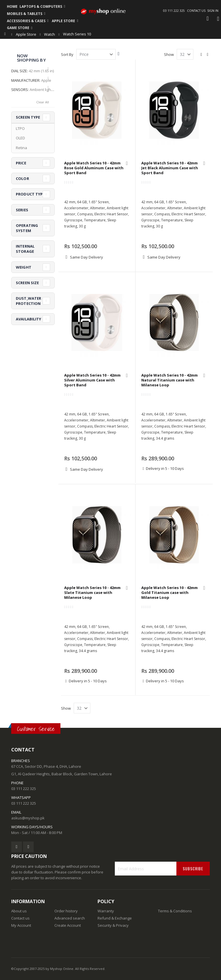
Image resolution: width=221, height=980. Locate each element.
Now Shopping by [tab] (31, 58)
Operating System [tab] (27, 228)
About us (19, 911)
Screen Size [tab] (27, 283)
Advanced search (70, 918)
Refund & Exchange (115, 918)
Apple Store (26, 34)
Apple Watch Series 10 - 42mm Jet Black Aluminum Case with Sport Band (170, 168)
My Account (21, 925)
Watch (49, 34)
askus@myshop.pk (28, 818)
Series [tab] (22, 210)
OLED (20, 138)
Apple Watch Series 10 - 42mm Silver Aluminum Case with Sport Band (92, 380)
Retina (21, 148)
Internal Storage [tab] (25, 249)
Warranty (106, 911)
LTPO (20, 128)
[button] (127, 164)
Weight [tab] (24, 267)
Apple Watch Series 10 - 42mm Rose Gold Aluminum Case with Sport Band (94, 168)
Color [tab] (22, 178)
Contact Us (196, 11)
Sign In (213, 11)
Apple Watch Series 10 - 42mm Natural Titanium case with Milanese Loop (169, 380)
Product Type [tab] (30, 194)
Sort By (67, 54)
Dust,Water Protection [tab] (28, 301)
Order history (66, 911)
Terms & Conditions (175, 911)
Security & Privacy (113, 925)
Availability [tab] (29, 319)
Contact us (20, 918)
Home (6, 34)
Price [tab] (21, 163)
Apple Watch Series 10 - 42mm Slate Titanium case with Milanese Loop (92, 593)
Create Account (68, 925)
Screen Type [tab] (28, 117)
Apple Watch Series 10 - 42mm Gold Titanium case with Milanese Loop (169, 593)
